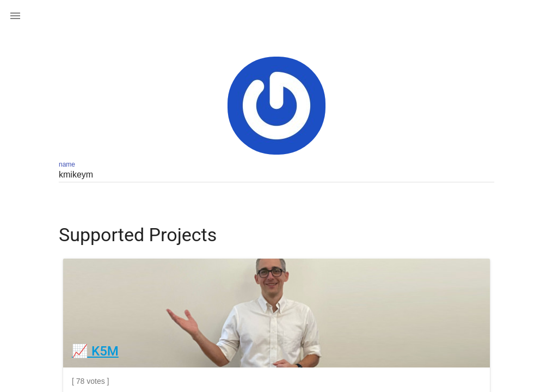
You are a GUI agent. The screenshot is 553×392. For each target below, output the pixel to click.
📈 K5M (95, 351)
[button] (15, 15)
